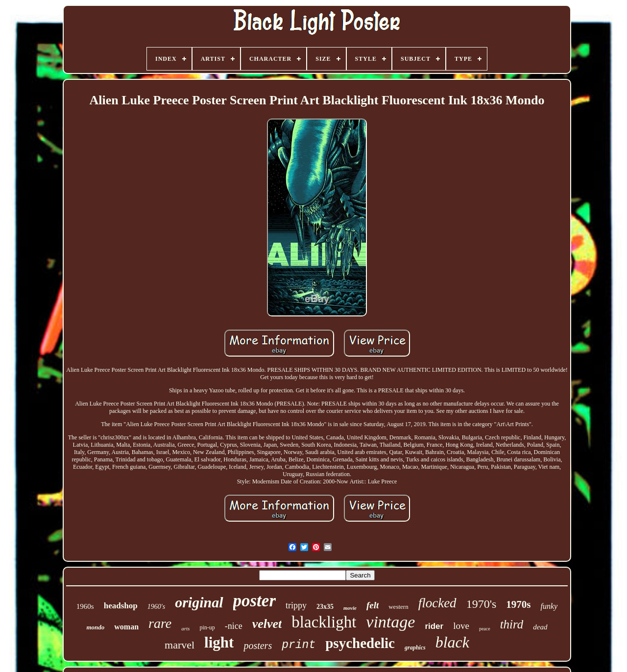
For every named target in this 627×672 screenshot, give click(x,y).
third (512, 624)
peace (485, 629)
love (461, 626)
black (452, 642)
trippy (296, 605)
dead (540, 627)
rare (160, 623)
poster (255, 601)
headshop (121, 606)
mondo (95, 627)
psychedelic (360, 643)
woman (126, 627)
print (299, 645)
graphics (415, 648)
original (199, 602)
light (219, 642)
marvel (180, 645)
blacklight (324, 622)
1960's (156, 607)
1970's (482, 604)
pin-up (207, 627)
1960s (85, 606)
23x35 (325, 607)
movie (350, 608)
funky (549, 606)
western (398, 607)
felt (373, 605)
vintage (390, 622)
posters (258, 646)
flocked (437, 603)
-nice (234, 626)
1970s (518, 604)
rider (434, 626)
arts (185, 628)
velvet (267, 624)
